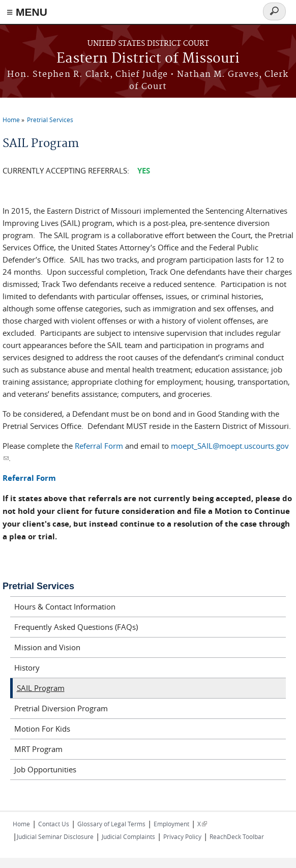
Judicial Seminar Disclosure (55, 836)
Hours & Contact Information (65, 606)
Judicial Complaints (128, 836)
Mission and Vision (47, 647)
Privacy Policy (182, 836)
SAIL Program (41, 688)
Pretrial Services (50, 120)
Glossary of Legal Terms (111, 824)
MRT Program (38, 749)
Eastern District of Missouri (148, 59)
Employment (171, 824)
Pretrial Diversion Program (61, 708)
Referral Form (99, 446)
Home (11, 120)
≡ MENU (27, 12)
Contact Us (54, 824)
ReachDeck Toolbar (237, 836)
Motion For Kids (42, 729)
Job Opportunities (45, 769)
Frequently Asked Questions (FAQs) (76, 627)
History (27, 668)
